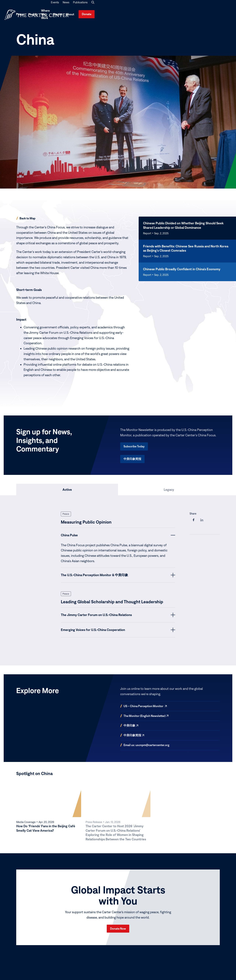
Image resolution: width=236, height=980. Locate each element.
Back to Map (27, 221)
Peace (137, 15)
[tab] (67, 492)
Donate (224, 15)
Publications (217, 6)
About (205, 15)
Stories (192, 15)
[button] (230, 6)
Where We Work (174, 15)
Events (192, 6)
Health (152, 15)
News (203, 6)
